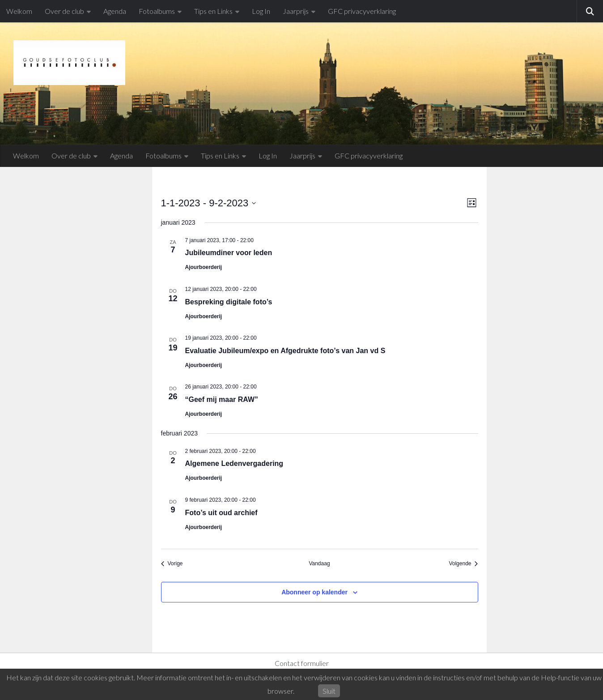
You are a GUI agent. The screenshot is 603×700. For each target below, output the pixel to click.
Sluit (329, 691)
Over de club (64, 11)
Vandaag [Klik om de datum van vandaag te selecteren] (319, 563)
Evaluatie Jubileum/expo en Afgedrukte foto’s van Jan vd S (285, 351)
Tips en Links (213, 11)
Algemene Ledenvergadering (234, 463)
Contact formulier (302, 663)
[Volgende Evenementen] (463, 564)
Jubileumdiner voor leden (229, 253)
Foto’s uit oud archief (221, 513)
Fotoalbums (157, 11)
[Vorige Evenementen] (172, 564)
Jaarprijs (296, 11)
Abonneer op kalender (314, 592)
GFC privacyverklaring (362, 11)
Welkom (19, 11)
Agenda (115, 11)
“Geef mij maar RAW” (222, 399)
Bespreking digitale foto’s (229, 302)
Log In (261, 11)
